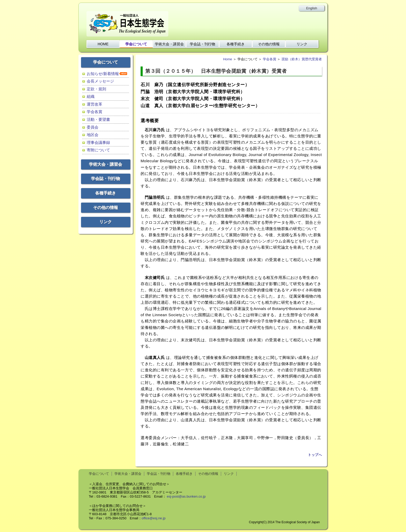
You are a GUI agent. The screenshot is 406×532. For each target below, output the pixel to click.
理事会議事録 (98, 142)
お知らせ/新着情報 (103, 74)
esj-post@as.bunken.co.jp (186, 496)
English (312, 8)
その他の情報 (269, 44)
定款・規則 (96, 89)
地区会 (93, 135)
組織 (91, 96)
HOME (103, 44)
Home (228, 59)
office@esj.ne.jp (154, 518)
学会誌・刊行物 (202, 44)
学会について (136, 44)
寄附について (98, 150)
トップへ (315, 455)
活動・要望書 (98, 119)
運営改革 (95, 104)
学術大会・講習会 (169, 44)
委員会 (93, 127)
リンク (302, 44)
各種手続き (236, 44)
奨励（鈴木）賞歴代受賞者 (302, 59)
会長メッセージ (100, 81)
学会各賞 (95, 112)
